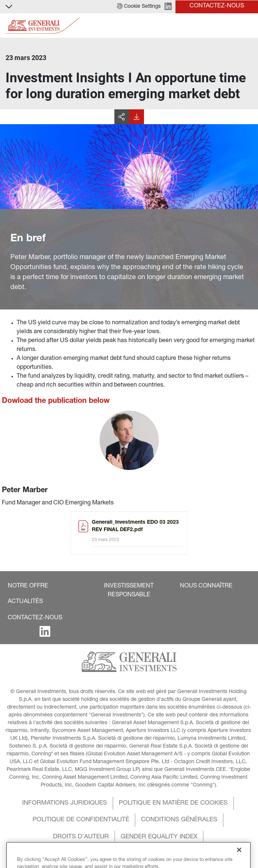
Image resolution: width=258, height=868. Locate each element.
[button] (139, 7)
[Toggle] (248, 26)
